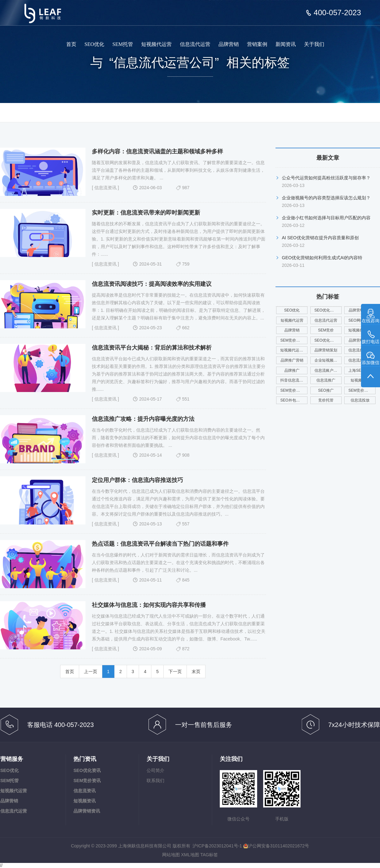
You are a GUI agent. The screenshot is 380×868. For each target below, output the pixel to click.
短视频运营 (360, 380)
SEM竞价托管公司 (294, 340)
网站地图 (171, 855)
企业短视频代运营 (328, 360)
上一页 (91, 672)
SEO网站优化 (360, 320)
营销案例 (257, 44)
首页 (71, 44)
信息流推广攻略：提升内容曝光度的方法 (143, 419)
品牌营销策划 (326, 350)
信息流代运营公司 (362, 350)
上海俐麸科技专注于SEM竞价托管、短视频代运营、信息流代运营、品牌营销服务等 (47, 9)
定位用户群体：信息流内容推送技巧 (137, 480)
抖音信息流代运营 (294, 380)
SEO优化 (94, 44)
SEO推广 (326, 390)
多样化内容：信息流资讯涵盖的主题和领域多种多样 (157, 151)
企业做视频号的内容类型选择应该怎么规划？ (326, 198)
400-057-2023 (337, 13)
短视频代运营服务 (294, 350)
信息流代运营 (195, 44)
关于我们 (314, 44)
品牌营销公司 (360, 340)
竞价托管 (326, 400)
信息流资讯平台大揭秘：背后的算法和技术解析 (152, 348)
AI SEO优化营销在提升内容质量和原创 (320, 238)
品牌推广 (292, 370)
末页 (196, 672)
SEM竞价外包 (292, 390)
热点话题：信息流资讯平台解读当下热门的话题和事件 (160, 544)
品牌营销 (229, 44)
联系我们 (155, 781)
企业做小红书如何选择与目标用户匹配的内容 (326, 218)
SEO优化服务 (326, 340)
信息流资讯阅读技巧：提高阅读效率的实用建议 (152, 284)
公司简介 (155, 770)
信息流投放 (360, 400)
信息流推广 (326, 380)
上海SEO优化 (360, 370)
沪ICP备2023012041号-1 (217, 846)
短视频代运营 (156, 44)
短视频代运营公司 (362, 330)
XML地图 (190, 855)
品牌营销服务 (360, 310)
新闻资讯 (286, 44)
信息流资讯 (105, 188)
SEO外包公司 (292, 400)
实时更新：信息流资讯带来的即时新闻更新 (146, 213)
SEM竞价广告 (360, 390)
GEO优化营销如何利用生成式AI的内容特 (322, 258)
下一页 (175, 672)
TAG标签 (209, 855)
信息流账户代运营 (328, 370)
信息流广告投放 (362, 360)
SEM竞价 (326, 330)
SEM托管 (123, 44)
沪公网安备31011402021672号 (276, 846)
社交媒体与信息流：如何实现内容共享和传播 (149, 605)
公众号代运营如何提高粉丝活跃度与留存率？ (326, 178)
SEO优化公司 (326, 310)
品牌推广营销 (292, 360)
